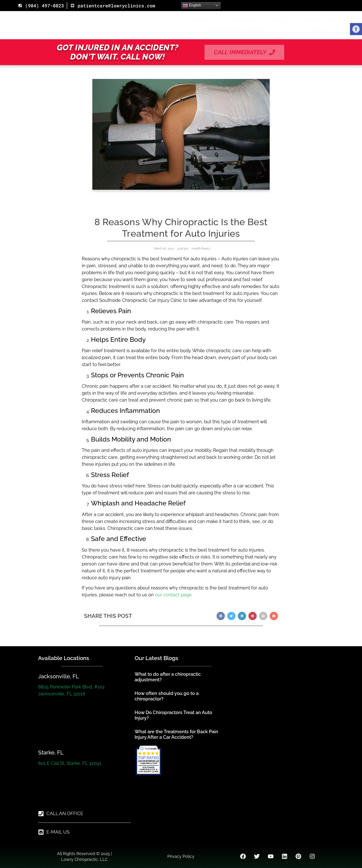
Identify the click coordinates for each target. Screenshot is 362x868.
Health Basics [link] (201, 248)
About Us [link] (280, 20)
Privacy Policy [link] (181, 856)
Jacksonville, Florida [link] (236, 30)
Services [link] (205, 20)
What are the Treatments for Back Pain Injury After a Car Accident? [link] (176, 734)
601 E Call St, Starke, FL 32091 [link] (70, 763)
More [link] (319, 30)
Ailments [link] (243, 20)
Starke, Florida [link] (324, 20)
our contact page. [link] (173, 595)
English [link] (192, 6)
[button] (221, 622)
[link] (356, 29)
